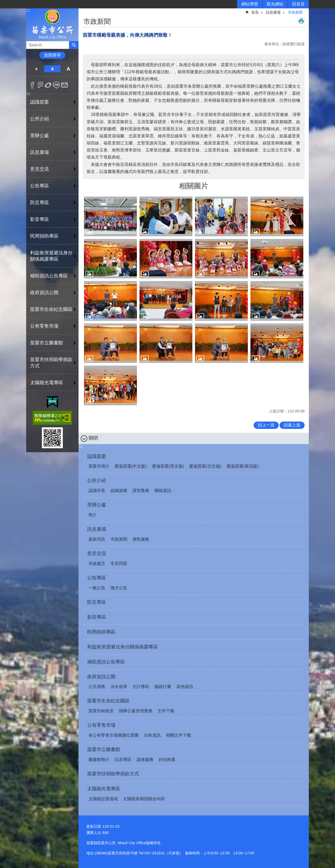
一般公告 (97, 588)
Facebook (32, 85)
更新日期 (94, 826)
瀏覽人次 (94, 833)
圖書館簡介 (99, 760)
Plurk (40, 85)
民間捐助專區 (44, 236)
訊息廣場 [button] (40, 152)
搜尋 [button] (74, 45)
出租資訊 (152, 735)
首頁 (255, 12)
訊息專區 (123, 760)
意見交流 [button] (40, 169)
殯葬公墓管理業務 (136, 711)
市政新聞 (295, 12)
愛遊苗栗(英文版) (168, 466)
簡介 (93, 515)
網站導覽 (250, 4)
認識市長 (97, 491)
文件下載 (166, 711)
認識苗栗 (97, 456)
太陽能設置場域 (103, 799)
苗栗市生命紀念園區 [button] (51, 309)
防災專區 (40, 203)
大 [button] (68, 69)
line (56, 85)
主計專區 (141, 687)
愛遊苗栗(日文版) (205, 466)
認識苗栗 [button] (40, 102)
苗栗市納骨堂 (101, 711)
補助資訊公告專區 (49, 276)
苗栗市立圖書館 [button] (47, 343)
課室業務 (141, 491)
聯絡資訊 (163, 491)
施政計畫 (163, 687)
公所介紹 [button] (40, 119)
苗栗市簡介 (99, 466)
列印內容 (301, 21)
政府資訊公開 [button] (44, 293)
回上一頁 (266, 425)
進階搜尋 (52, 55)
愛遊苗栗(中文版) (131, 466)
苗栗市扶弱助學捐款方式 (51, 363)
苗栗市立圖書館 (104, 749)
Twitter (48, 85)
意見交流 (97, 553)
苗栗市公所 (52, 24)
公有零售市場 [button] (44, 326)
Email (65, 85)
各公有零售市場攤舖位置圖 (114, 735)
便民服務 (141, 539)
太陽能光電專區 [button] (47, 383)
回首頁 (298, 4)
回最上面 (292, 425)
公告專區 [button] (40, 186)
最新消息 (97, 539)
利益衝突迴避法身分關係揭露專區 (51, 256)
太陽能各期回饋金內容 (144, 799)
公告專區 (97, 578)
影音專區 (40, 219)
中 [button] (52, 69)
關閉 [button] (93, 438)
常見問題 (119, 564)
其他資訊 (185, 687)
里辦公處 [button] (40, 136)
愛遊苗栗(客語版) (243, 466)
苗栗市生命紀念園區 (108, 701)
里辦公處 (97, 505)
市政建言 (97, 564)
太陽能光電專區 (104, 789)
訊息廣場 (273, 12)
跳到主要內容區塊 (3, 3)
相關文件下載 (178, 735)
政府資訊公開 (101, 677)
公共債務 (97, 687)
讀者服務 (145, 760)
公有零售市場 (101, 725)
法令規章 (119, 687)
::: (28, 10)
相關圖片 (194, 186)
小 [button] (36, 69)
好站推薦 (167, 760)
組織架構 (119, 491)
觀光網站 (275, 4)
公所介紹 (97, 480)
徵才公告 (119, 588)
